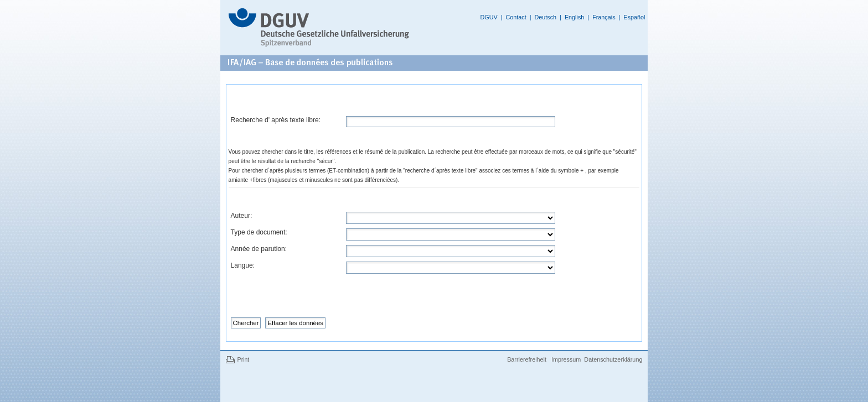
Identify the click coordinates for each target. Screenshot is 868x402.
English (574, 17)
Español (634, 17)
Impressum (566, 359)
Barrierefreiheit (528, 359)
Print (244, 359)
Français (604, 17)
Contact (516, 17)
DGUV (489, 17)
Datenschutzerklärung (613, 359)
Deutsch (545, 17)
